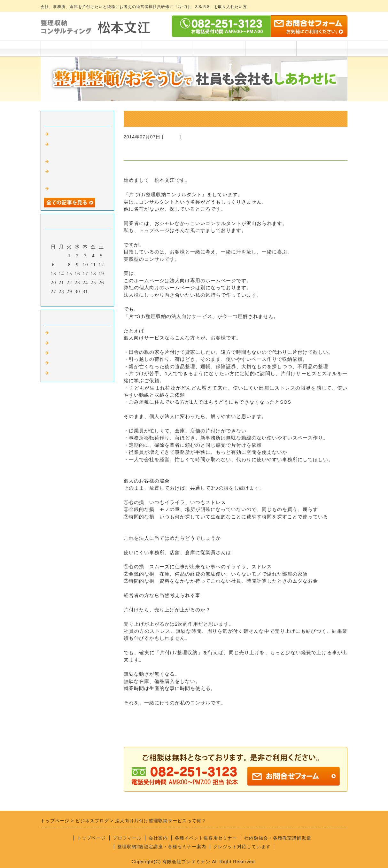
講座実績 (220, 48)
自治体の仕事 (66, 373)
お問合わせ (322, 48)
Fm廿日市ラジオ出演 (74, 134)
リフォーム (63, 343)
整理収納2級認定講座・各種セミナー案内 (162, 847)
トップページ (66, 48)
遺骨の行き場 (66, 162)
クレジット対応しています (242, 847)
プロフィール (117, 48)
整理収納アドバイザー (76, 353)
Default (172, 137)
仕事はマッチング (71, 189)
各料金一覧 (168, 48)
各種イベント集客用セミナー (206, 838)
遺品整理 (60, 363)
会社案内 (271, 48)
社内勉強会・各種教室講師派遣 (278, 838)
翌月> (91, 300)
